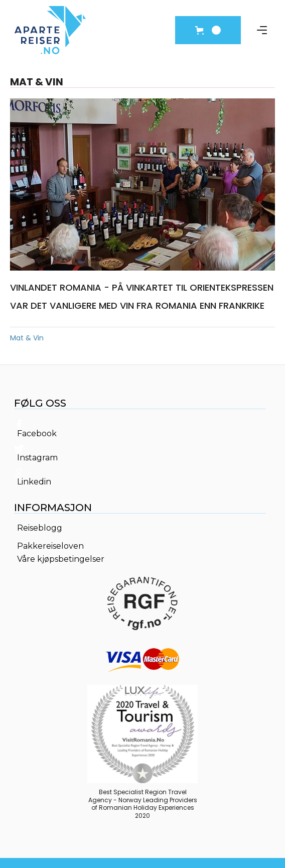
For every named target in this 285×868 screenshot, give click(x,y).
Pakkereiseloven (50, 546)
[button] (208, 30)
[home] (50, 30)
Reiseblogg (40, 528)
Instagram (37, 458)
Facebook (37, 434)
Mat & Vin (27, 338)
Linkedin (34, 482)
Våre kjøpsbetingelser (61, 559)
